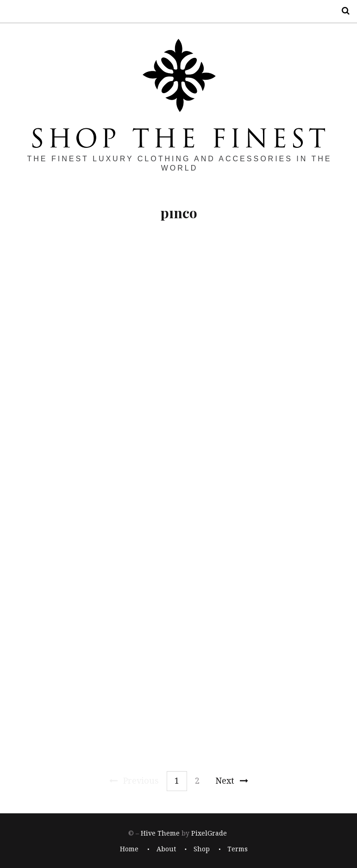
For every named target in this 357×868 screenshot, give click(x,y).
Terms (238, 849)
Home (129, 849)
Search (342, 11)
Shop (202, 849)
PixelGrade (209, 833)
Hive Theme (160, 833)
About (166, 849)
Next (232, 781)
